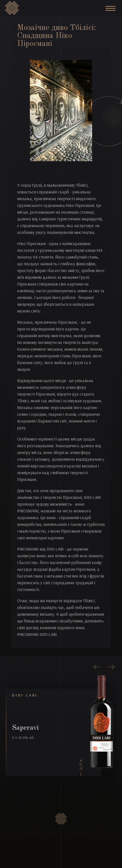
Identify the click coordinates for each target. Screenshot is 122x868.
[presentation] (97, 667)
